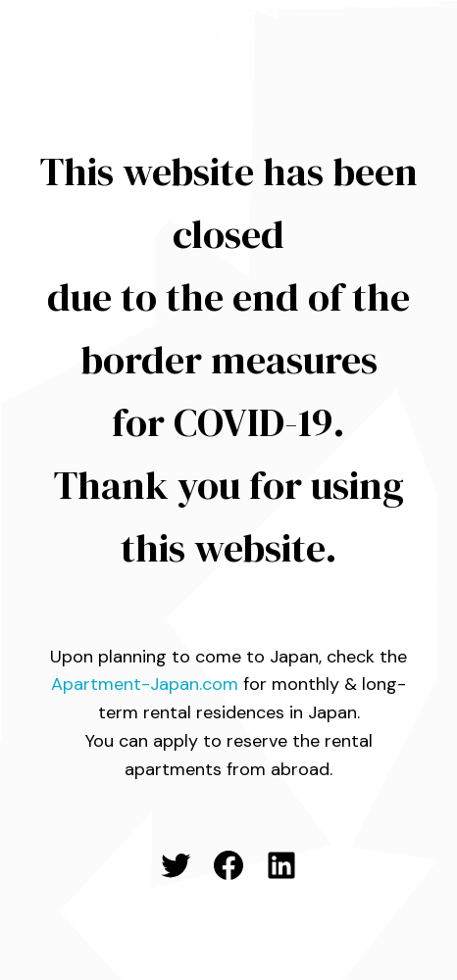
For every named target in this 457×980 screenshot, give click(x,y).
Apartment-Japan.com (145, 684)
